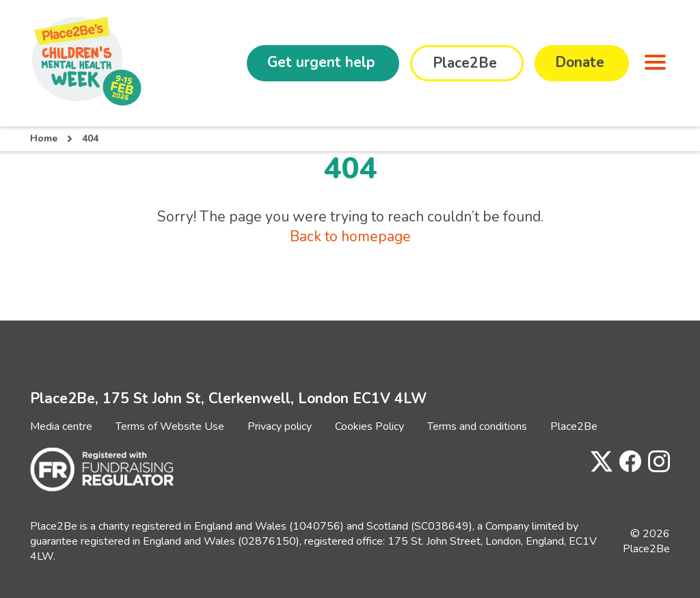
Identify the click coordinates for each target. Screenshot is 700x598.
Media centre (61, 426)
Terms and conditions (477, 426)
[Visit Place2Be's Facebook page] (627, 462)
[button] (652, 63)
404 (90, 138)
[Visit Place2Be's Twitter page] (598, 462)
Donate (580, 62)
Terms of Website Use (170, 426)
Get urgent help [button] (321, 62)
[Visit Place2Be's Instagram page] (656, 462)
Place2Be (574, 426)
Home (44, 138)
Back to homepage (350, 236)
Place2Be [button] (465, 63)
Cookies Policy (369, 426)
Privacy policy (280, 426)
